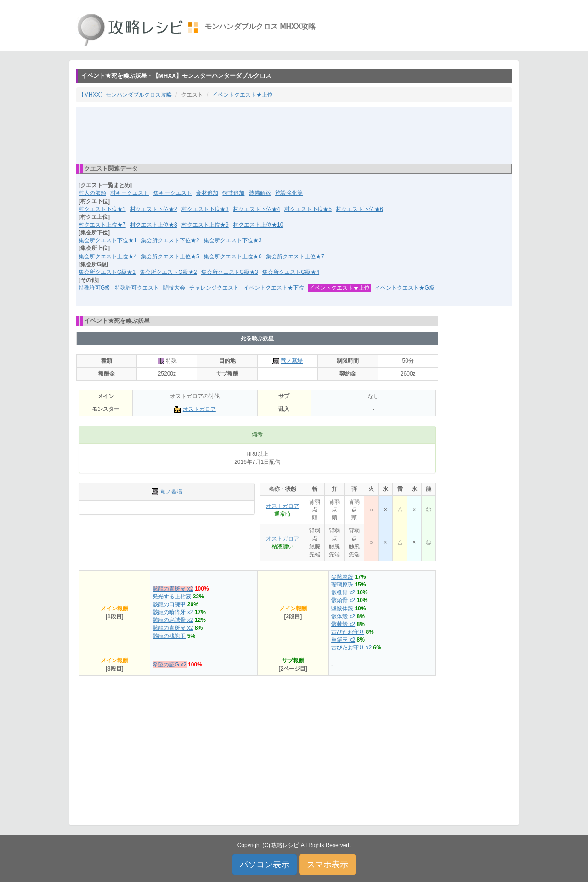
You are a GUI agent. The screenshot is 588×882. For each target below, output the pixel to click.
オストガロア (199, 409)
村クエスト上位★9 (205, 225)
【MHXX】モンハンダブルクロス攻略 (125, 95)
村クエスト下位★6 (359, 209)
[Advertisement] (294, 135)
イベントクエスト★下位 (274, 288)
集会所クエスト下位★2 (170, 240)
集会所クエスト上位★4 (108, 256)
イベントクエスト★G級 (404, 288)
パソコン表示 (265, 865)
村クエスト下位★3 (205, 209)
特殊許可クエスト (137, 288)
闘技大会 (174, 288)
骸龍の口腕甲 (169, 604)
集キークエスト (173, 193)
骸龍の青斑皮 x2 (173, 589)
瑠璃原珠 (342, 585)
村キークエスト (130, 193)
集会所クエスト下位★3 (233, 240)
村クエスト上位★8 (154, 225)
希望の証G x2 (169, 665)
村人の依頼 (92, 193)
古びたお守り (348, 632)
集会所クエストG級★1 (107, 272)
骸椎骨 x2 (343, 592)
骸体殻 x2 (343, 616)
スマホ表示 (328, 865)
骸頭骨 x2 (343, 600)
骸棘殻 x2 (343, 624)
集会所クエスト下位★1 (108, 240)
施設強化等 (289, 193)
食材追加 (207, 193)
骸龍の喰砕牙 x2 (173, 612)
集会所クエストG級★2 (168, 272)
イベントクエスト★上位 (243, 95)
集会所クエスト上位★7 (295, 256)
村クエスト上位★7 (102, 225)
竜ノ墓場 (292, 361)
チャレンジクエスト (214, 288)
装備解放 (260, 193)
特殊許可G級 (94, 288)
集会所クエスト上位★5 (170, 256)
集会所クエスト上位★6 (233, 256)
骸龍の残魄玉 (169, 636)
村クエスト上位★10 (258, 225)
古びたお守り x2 (351, 648)
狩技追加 (233, 193)
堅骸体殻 (342, 609)
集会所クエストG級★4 (291, 272)
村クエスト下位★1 (102, 209)
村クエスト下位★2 (154, 209)
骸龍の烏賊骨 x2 (173, 620)
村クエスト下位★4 (257, 209)
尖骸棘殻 (342, 577)
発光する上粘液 (172, 597)
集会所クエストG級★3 (230, 272)
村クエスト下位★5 (308, 209)
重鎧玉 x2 (343, 640)
